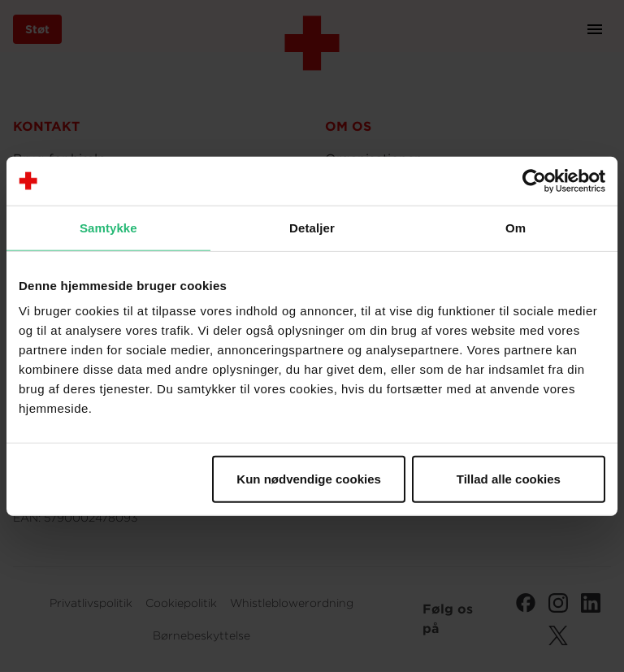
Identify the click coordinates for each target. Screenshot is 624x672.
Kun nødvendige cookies (309, 479)
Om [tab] (516, 227)
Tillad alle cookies (509, 479)
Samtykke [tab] (108, 227)
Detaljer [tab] (312, 227)
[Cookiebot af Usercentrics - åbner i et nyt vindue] (534, 180)
